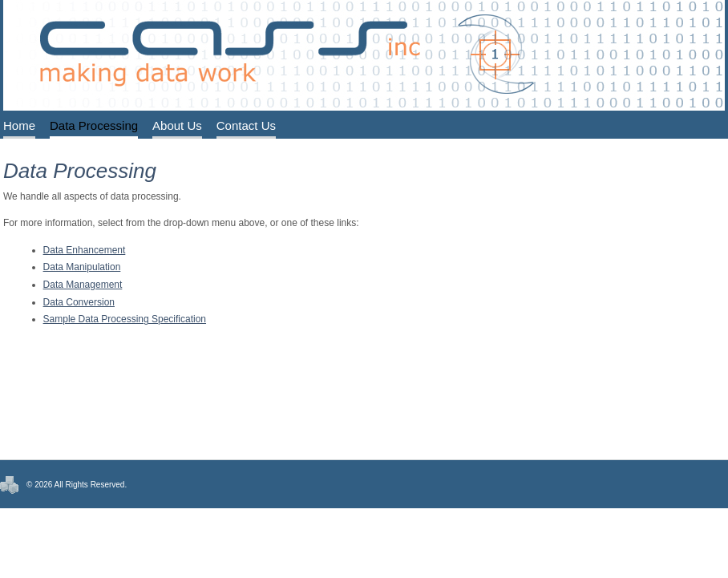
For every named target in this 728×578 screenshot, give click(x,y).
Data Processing (94, 125)
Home (19, 125)
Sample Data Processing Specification (125, 319)
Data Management (83, 285)
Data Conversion (79, 302)
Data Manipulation (82, 267)
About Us (177, 125)
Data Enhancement (85, 250)
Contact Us (246, 125)
